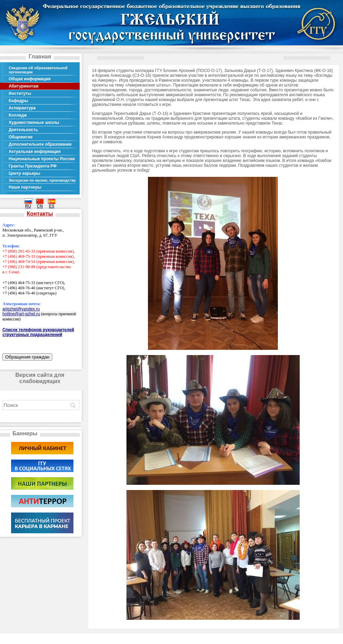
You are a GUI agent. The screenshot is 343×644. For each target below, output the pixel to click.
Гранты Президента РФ (33, 166)
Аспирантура (22, 108)
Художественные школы (34, 123)
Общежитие (21, 137)
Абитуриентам (24, 86)
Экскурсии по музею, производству (42, 180)
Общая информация (30, 79)
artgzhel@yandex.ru (21, 309)
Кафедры (18, 101)
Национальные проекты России (42, 159)
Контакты (40, 214)
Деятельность (23, 130)
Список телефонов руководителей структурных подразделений (38, 332)
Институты (20, 93)
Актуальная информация (35, 152)
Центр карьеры (24, 173)
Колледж (18, 115)
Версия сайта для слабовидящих (40, 378)
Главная (40, 57)
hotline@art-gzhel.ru (21, 314)
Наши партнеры (25, 187)
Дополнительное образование (40, 144)
